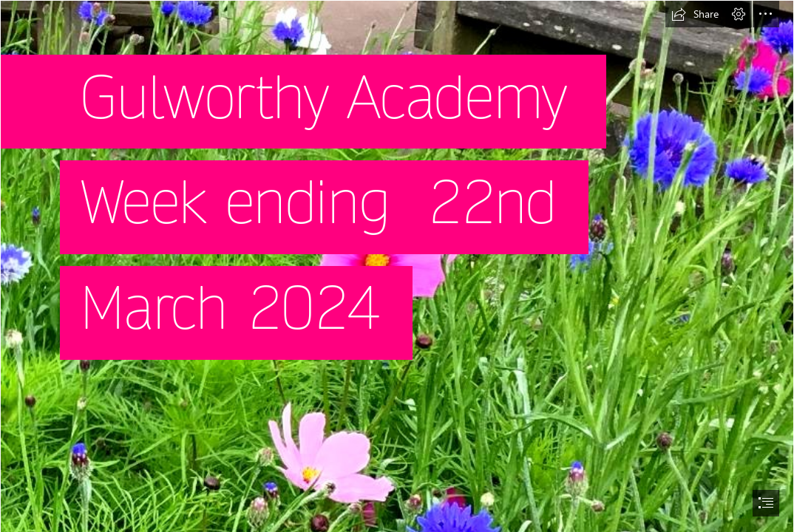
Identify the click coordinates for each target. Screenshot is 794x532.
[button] (695, 14)
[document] (397, 266)
